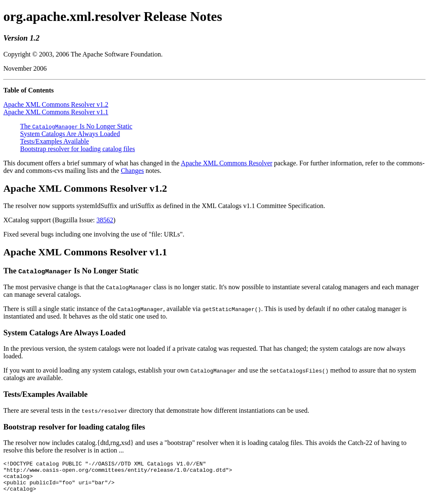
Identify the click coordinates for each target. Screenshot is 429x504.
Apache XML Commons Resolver (227, 163)
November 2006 (25, 68)
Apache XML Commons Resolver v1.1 (56, 112)
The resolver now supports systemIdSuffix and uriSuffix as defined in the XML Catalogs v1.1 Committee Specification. (164, 206)
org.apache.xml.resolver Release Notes (113, 16)
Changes (132, 171)
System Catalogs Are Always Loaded (70, 134)
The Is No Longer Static (76, 126)
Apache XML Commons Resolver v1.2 (56, 104)
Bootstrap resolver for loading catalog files (78, 149)
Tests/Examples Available (54, 141)
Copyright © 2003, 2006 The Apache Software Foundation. (83, 54)
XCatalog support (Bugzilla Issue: (50, 220)
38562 (105, 220)
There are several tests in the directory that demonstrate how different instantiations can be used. (156, 410)
